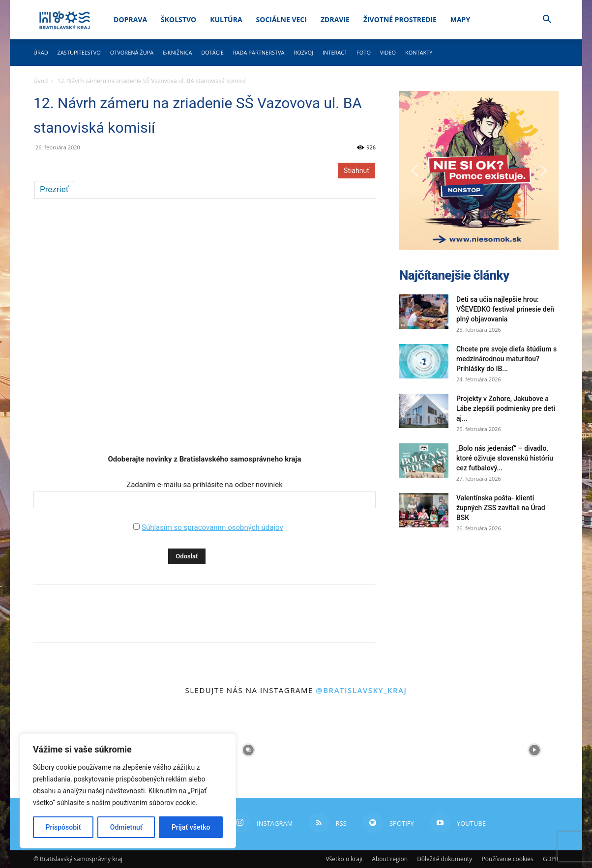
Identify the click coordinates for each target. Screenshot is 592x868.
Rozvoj (303, 52)
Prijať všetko (191, 827)
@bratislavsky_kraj (361, 690)
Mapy (460, 19)
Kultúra (226, 19)
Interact (335, 52)
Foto (364, 52)
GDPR (551, 859)
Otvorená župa (132, 52)
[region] (128, 791)
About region (390, 859)
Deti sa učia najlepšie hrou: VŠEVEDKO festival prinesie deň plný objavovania (505, 309)
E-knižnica (177, 52)
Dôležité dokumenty (444, 859)
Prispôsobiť (63, 827)
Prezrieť (54, 189)
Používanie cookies (507, 859)
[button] (547, 20)
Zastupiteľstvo (79, 52)
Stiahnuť (356, 171)
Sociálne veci (281, 19)
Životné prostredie (400, 19)
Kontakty (419, 52)
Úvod (41, 81)
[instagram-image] (248, 750)
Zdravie (335, 19)
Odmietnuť (126, 827)
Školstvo (178, 19)
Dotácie (212, 52)
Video (388, 52)
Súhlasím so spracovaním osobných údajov (212, 527)
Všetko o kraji (344, 859)
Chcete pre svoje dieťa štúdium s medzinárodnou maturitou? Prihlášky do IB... (506, 359)
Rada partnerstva (259, 52)
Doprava (130, 19)
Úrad (41, 52)
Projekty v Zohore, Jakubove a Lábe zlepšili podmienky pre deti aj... (506, 408)
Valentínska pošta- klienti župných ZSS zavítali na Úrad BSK (501, 508)
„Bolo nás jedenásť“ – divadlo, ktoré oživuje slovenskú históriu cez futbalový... (505, 458)
